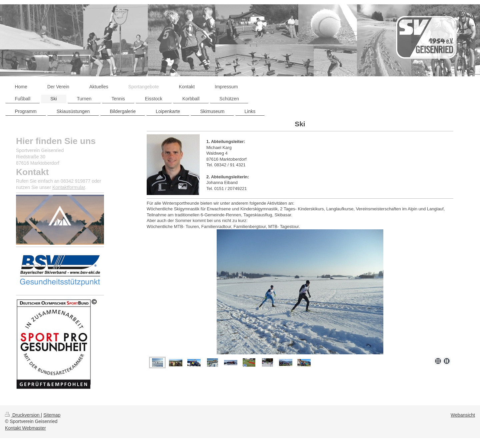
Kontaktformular (69, 187)
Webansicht (463, 415)
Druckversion (23, 415)
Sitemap (52, 415)
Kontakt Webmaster (25, 428)
